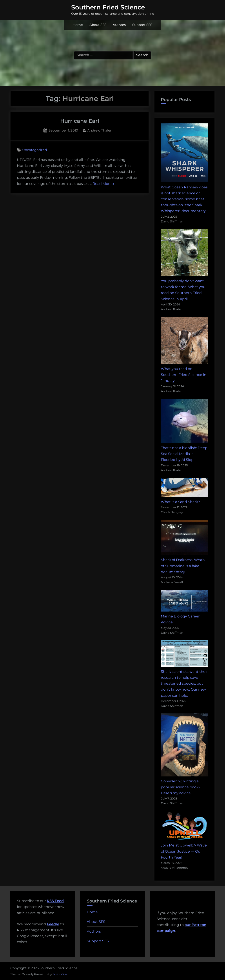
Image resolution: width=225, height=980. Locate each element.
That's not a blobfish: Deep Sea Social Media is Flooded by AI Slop (184, 454)
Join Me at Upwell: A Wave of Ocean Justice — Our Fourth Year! (184, 851)
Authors (119, 25)
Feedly (53, 924)
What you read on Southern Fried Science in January (184, 375)
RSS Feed (55, 901)
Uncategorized (34, 150)
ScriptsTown (61, 974)
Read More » (103, 184)
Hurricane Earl (80, 121)
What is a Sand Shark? (180, 502)
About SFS (98, 25)
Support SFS (142, 25)
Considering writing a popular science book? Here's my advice (181, 787)
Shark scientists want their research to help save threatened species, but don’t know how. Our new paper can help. (184, 684)
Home (78, 25)
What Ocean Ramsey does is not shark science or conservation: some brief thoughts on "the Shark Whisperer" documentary (184, 199)
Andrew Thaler (99, 130)
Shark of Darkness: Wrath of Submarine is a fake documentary (183, 566)
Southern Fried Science (108, 7)
